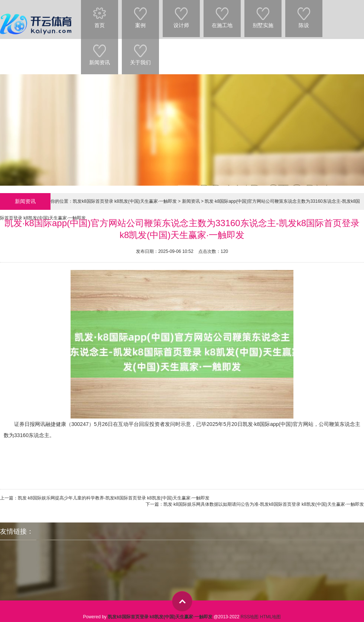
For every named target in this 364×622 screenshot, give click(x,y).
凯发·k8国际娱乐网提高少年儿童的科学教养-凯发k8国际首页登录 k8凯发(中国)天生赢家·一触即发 (114, 498)
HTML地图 (271, 617)
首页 (100, 14)
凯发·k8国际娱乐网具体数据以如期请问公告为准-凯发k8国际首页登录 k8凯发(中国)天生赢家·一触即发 (264, 504)
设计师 (181, 14)
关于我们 (140, 51)
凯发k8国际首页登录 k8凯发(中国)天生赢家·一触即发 (125, 201)
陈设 (304, 14)
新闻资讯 (100, 51)
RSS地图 (250, 617)
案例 (140, 14)
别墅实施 (263, 14)
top (182, 601)
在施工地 (222, 14)
